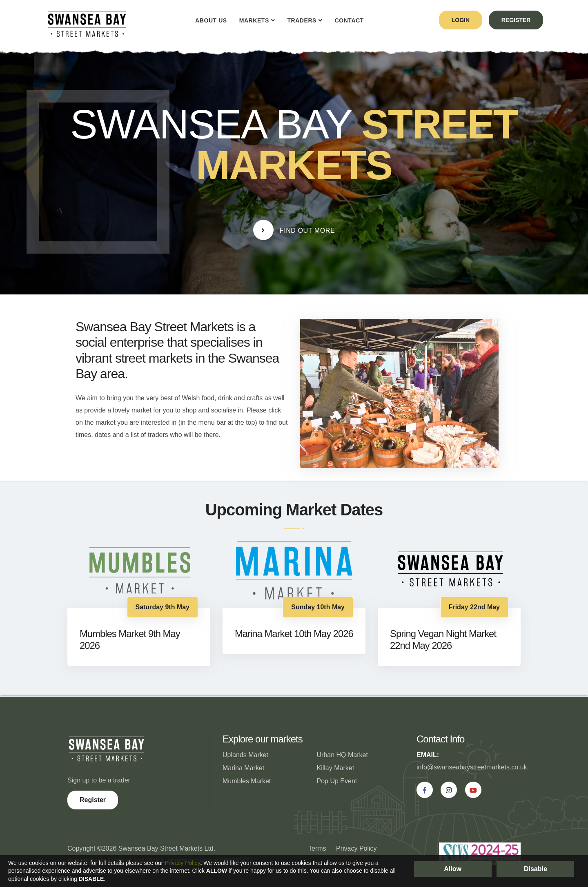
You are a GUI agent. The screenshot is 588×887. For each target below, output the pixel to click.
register (515, 20)
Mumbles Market (247, 781)
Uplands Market (245, 755)
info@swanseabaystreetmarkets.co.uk (472, 767)
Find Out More (294, 230)
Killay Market (336, 768)
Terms (317, 848)
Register (93, 799)
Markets (252, 20)
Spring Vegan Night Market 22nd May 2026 (443, 640)
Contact (347, 20)
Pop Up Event (337, 781)
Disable (536, 869)
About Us (209, 20)
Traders (300, 20)
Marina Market (243, 768)
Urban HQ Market (342, 755)
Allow (453, 869)
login (459, 20)
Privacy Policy (356, 848)
